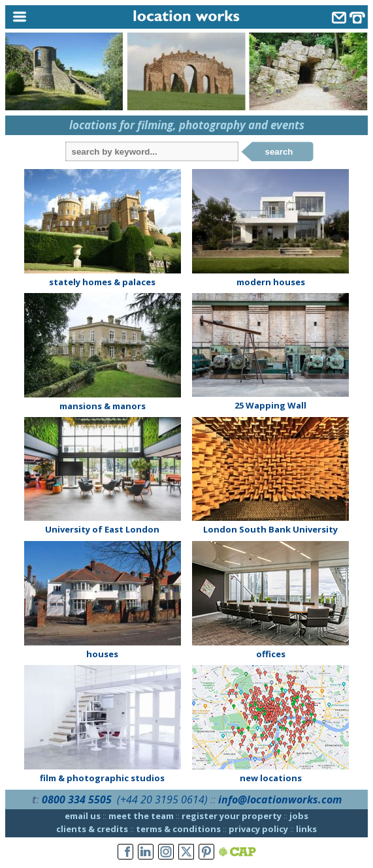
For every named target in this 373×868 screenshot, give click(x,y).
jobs (299, 816)
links (306, 829)
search (279, 152)
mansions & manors (103, 406)
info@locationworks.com (280, 799)
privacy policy (258, 829)
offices (271, 654)
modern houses (271, 282)
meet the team (141, 816)
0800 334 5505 (77, 799)
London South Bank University (270, 529)
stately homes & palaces (102, 282)
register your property (232, 816)
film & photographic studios (102, 778)
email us (83, 816)
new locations (271, 778)
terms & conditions (178, 829)
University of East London (102, 529)
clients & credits (92, 829)
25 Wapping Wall (270, 405)
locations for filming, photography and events (187, 125)
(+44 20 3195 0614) (162, 799)
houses (102, 654)
